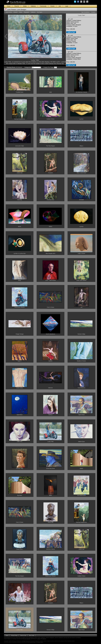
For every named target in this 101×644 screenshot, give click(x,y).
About (7, 635)
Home (9, 6)
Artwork (16, 12)
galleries (44, 639)
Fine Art (17, 6)
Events (53, 6)
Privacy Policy (14, 635)
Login (67, 6)
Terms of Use (23, 635)
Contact (93, 12)
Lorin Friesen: (12, 10)
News (21, 12)
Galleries (33, 6)
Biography (26, 12)
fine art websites (27, 639)
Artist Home (9, 12)
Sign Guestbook (85, 12)
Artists (25, 6)
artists (39, 639)
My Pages (40, 12)
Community (43, 6)
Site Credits (32, 635)
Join (60, 6)
